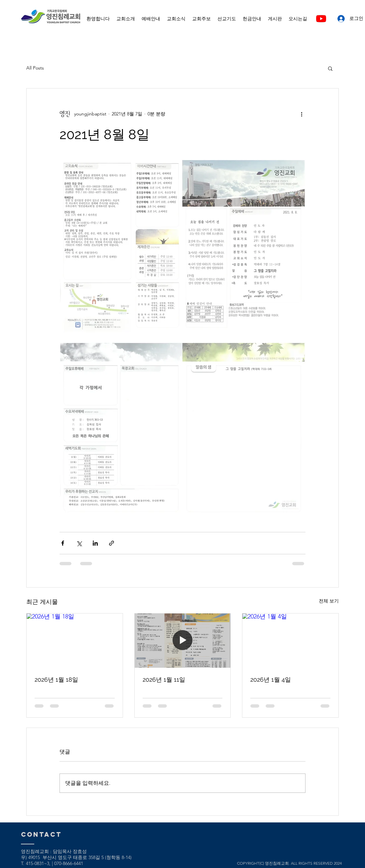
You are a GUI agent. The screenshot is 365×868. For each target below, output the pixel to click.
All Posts (35, 68)
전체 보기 (329, 601)
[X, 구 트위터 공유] (79, 543)
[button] (330, 68)
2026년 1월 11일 (164, 680)
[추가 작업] (302, 114)
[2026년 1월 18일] (75, 640)
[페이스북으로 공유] (63, 543)
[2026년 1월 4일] (290, 640)
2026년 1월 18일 (56, 680)
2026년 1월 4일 (271, 680)
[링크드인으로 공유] (95, 543)
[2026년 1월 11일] (183, 640)
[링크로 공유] (112, 543)
